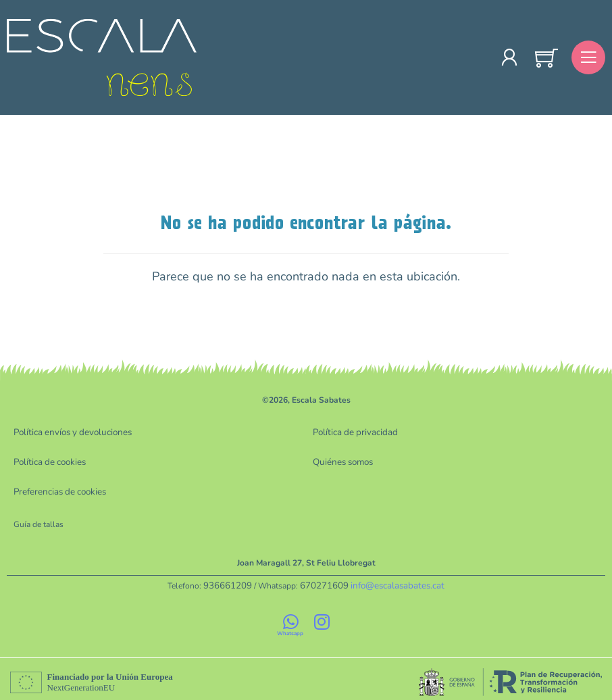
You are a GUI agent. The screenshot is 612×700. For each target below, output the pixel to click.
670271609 (326, 581)
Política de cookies (48, 460)
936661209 (235, 581)
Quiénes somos (341, 460)
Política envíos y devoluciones (69, 432)
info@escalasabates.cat (392, 581)
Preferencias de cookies (56, 489)
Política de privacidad (352, 432)
